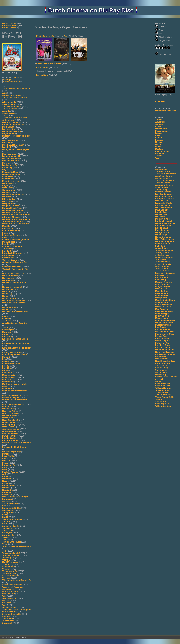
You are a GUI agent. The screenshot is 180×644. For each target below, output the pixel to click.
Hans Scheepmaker (165, 239)
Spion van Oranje (11, 526)
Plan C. (6, 458)
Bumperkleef (8, 183)
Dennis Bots (161, 212)
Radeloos (7, 479)
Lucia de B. (8, 373)
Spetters (6, 522)
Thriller (159, 156)
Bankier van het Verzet (13, 125)
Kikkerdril (7, 337)
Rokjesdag (7, 494)
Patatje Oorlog (9, 438)
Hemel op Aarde (10, 298)
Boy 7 (5, 170)
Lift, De (6, 366)
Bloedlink (7, 147)
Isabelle (6, 319)
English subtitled (12, 82)
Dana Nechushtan (164, 208)
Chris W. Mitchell (163, 205)
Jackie (5, 328)
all (19, 77)
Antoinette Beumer (164, 185)
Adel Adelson (162, 169)
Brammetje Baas (10, 172)
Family (158, 138)
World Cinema (9, 28)
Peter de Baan (162, 338)
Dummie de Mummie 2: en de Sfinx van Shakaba (16, 216)
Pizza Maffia (8, 456)
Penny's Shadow (10, 440)
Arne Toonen (161, 187)
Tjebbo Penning (163, 395)
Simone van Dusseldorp (161, 373)
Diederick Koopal (164, 221)
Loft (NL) (7, 368)
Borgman (7, 163)
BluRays (7, 79)
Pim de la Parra (163, 345)
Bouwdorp (7, 167)
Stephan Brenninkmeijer (163, 382)
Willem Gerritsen (163, 406)
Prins (5, 467)
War (157, 158)
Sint (4, 506)
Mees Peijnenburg (164, 311)
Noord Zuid (8, 418)
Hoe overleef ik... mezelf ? (15, 303)
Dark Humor (161, 129)
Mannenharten (9, 375)
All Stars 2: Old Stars (12, 95)
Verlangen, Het (9, 573)
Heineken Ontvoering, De (14, 282)
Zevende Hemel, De (12, 614)
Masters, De (8, 382)
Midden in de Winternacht (15, 400)
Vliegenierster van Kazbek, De (17, 580)
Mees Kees (7, 388)
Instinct (6, 316)
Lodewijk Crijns (163, 275)
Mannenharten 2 (10, 377)
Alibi (4, 93)
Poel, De (6, 461)
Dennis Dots (161, 214)
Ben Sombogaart (163, 194)
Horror (158, 144)
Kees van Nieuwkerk (165, 273)
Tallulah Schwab (163, 388)
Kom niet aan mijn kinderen (16, 343)
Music (158, 147)
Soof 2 (5, 517)
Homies (6, 310)
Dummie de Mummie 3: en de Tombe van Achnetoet (16, 220)
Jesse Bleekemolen (165, 257)
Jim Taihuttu (161, 259)
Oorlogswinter (9, 431)
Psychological (162, 151)
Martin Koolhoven (164, 305)
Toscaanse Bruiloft (11, 553)
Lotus (5, 370)
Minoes (6, 407)
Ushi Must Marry (10, 562)
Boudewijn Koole (163, 203)
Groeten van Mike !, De (13, 273)
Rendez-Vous (9, 485)
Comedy (159, 124)
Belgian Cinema (10, 25)
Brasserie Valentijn (11, 174)
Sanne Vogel (161, 370)
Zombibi (6, 616)
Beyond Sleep (9, 134)
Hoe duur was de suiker (14, 300)
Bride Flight (8, 176)
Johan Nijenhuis (163, 264)
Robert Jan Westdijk (165, 354)
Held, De (6, 291)
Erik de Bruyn (162, 228)
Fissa (5, 237)
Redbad (6, 483)
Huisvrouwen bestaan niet (15, 312)
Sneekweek (8, 510)
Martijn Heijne (162, 298)
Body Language (10, 154)
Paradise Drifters (10, 436)
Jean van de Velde (164, 250)
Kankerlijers (8, 330)
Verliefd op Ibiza (10, 576)
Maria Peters (161, 289)
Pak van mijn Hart (11, 434)
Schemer (7, 501)
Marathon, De (9, 379)
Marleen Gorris (162, 296)
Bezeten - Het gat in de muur (16, 136)
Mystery (159, 149)
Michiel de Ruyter (11, 397)
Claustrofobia (9, 190)
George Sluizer (162, 232)
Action (158, 120)
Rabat (5, 476)
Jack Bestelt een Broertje (14, 323)
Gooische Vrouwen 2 (12, 267)
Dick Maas (160, 217)
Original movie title (45, 36)
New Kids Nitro (10, 411)
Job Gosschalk (163, 262)
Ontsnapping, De (10, 425)
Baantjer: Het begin (12, 122)
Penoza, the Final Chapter (15, 447)
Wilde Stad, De (9, 598)
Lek (4, 359)
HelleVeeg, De (9, 294)
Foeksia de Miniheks (12, 253)
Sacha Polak (161, 365)
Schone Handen (10, 503)
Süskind (6, 537)
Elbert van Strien (163, 226)
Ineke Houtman (163, 244)
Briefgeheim (8, 179)
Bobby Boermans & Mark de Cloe (165, 200)
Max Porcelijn (162, 309)
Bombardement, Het (12, 156)
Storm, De (7, 533)
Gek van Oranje (10, 260)
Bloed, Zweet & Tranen (13, 145)
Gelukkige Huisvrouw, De (14, 262)
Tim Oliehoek (162, 393)
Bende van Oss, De (11, 131)
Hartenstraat (8, 278)
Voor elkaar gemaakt (12, 585)
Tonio (5, 551)
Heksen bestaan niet (12, 287)
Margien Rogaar (163, 287)
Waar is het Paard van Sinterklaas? (13, 588)
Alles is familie (9, 102)
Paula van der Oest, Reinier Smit (165, 335)
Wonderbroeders (10, 607)
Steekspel (7, 531)
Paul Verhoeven (163, 329)
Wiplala (6, 600)
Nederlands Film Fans (166, 111)
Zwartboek (7, 623)
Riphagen (7, 492)
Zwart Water (8, 621)
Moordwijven (8, 409)
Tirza (5, 544)
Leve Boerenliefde (11, 364)
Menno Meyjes (162, 314)
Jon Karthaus (162, 268)
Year (66, 36)
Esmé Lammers (163, 230)
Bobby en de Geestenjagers (16, 149)
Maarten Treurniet (164, 282)
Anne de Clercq (163, 183)
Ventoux (6, 569)
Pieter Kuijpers (162, 341)
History (159, 142)
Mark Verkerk (162, 293)
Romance (160, 153)
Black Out (7, 143)
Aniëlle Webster (163, 178)
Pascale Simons (163, 325)
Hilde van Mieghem (164, 241)
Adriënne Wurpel (163, 171)
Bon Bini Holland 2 (11, 161)
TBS (4, 540)
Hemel (5, 296)
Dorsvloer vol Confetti (13, 210)
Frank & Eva (8, 255)
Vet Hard (6, 578)
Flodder (6, 244)
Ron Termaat (161, 359)
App (4, 116)
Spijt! (5, 524)
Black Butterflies (10, 140)
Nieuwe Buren (9, 416)
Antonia (6, 111)
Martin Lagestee (163, 307)
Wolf (4, 605)
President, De (9, 465)
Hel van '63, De (9, 289)
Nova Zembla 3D (10, 420)
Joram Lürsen (162, 271)
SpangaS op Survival (12, 519)
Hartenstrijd (8, 280)
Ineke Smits (161, 246)
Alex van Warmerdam (166, 174)
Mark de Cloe (162, 291)
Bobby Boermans (164, 196)
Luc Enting (160, 280)
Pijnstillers (7, 454)
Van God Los (8, 567)
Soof (4, 515)
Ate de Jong (161, 190)
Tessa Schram (162, 390)
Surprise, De (8, 535)
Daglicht (6, 192)
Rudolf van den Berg (165, 361)
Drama (158, 133)
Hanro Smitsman (163, 237)
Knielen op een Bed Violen (15, 339)
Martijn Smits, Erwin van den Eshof (165, 301)
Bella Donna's (9, 127)
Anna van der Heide (165, 181)
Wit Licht (7, 603)
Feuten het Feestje (11, 235)
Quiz (4, 474)
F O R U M (160, 102)
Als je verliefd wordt (12, 107)
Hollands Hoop (9, 307)
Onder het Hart (9, 422)
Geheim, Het (8, 258)
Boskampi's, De (10, 165)
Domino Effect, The (12, 208)
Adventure (160, 122)
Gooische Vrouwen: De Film (16, 269)
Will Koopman (162, 404)
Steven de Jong (163, 386)
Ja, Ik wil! (7, 321)
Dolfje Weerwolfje (11, 206)
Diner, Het (7, 201)
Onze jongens (9, 427)
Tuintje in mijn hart (11, 555)
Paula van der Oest (164, 332)
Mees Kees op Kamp (12, 395)
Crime (158, 126)
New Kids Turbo (10, 413)
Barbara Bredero (163, 192)
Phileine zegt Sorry (11, 452)
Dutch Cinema (9, 23)
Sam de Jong (162, 368)
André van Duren (163, 176)
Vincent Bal (161, 402)
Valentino (7, 564)
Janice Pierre (162, 248)
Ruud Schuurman (164, 363)
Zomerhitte (7, 619)
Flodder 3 (7, 251)
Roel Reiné (160, 356)
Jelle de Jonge (162, 255)
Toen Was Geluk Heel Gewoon (17, 546)
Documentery (162, 131)
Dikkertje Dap (9, 199)
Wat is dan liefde (10, 591)
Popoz (5, 463)
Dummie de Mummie (12, 213)
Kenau (5, 334)
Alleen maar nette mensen (15, 98)
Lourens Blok (162, 277)
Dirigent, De (8, 204)
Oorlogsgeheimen (11, 429)
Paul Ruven (161, 327)
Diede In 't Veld (162, 219)
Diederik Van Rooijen (165, 223)
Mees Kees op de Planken (15, 391)
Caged (5, 185)
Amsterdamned (10, 109)
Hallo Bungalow (10, 276)
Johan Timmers (163, 266)
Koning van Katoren (12, 352)
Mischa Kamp (162, 318)
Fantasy (159, 140)
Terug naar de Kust (11, 542)
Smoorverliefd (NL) (11, 508)
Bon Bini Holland (10, 158)
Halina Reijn (161, 235)
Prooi (5, 470)
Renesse (6, 488)
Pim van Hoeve (163, 347)
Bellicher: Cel (9, 129)
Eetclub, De (8, 228)
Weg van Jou (9, 594)
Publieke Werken (10, 472)
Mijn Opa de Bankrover (13, 404)
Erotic (158, 135)
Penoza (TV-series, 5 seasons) (17, 443)
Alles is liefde (9, 104)
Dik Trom (7, 197)
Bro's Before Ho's (11, 181)
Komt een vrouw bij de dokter (16, 348)
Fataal (5, 233)
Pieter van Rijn (162, 343)
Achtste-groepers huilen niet (16, 88)
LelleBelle (7, 361)
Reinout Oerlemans (165, 350)
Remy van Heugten (164, 352)
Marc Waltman (162, 284)
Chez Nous (7, 188)
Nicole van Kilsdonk (165, 323)
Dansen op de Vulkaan (13, 194)
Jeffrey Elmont (162, 253)
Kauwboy (7, 332)
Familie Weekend (10, 231)
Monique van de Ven (165, 320)
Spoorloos (7, 528)
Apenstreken (8, 113)
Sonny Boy (8, 513)
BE (16, 77)
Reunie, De (7, 490)
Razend (6, 481)
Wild (4, 596)
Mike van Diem (162, 316)
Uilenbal (6, 560)
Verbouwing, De (10, 571)
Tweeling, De (8, 558)
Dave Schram (162, 210)
